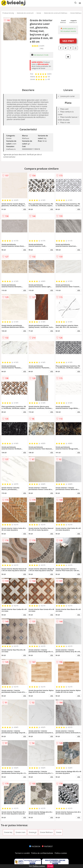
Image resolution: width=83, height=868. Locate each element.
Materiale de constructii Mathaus (56, 13)
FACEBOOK (35, 846)
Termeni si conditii (22, 853)
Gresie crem (21, 832)
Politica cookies (61, 853)
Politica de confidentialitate (42, 853)
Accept (50, 866)
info (25, 209)
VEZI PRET (68, 41)
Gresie (39, 13)
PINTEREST (47, 846)
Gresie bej (8, 832)
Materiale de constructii (25, 13)
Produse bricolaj (8, 13)
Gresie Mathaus (76, 13)
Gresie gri (33, 832)
